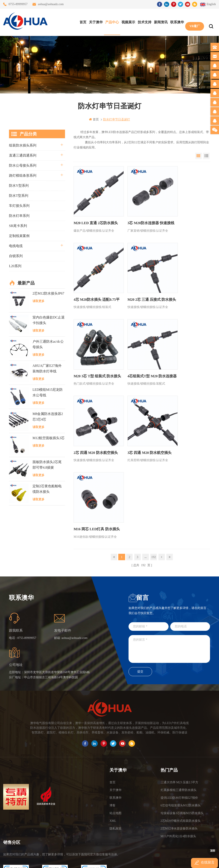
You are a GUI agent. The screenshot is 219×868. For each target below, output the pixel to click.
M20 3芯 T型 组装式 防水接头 (140, 292)
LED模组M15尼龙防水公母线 (48, 392)
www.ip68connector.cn (178, 861)
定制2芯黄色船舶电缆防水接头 (47, 489)
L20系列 (15, 266)
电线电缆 (16, 246)
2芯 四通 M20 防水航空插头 (94, 363)
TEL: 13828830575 (55, 834)
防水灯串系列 (19, 216)
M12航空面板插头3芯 (49, 438)
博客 (112, 743)
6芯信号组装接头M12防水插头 (181, 743)
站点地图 (115, 750)
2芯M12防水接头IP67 (48, 293)
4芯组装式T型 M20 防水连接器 (185, 292)
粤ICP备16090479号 (146, 855)
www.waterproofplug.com (90, 861)
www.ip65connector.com (146, 861)
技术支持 (144, 21)
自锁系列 (16, 256)
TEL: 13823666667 (16, 834)
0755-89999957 (18, 4)
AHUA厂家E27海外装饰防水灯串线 (47, 368)
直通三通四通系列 (23, 155)
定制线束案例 (19, 236)
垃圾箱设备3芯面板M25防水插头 (182, 750)
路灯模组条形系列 (23, 175)
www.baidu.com (119, 861)
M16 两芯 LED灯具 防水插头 (185, 365)
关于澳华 (95, 21)
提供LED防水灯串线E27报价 (179, 735)
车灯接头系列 (19, 205)
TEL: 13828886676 (94, 834)
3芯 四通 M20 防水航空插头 (140, 363)
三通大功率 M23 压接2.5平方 (180, 720)
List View (206, 156)
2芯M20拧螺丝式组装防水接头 (181, 758)
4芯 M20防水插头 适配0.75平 (185, 218)
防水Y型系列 (19, 185)
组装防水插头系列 (23, 145)
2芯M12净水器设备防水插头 (179, 766)
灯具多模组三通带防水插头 (179, 727)
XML (113, 758)
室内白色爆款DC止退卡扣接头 (49, 320)
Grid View (198, 156)
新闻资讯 (160, 21)
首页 (82, 21)
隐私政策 (115, 766)
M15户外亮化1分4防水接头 (178, 774)
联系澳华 (176, 21)
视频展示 (127, 21)
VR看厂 (194, 21)
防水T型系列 (19, 195)
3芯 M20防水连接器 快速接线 (140, 218)
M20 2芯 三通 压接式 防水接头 (93, 292)
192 (154, 395)
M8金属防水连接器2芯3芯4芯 (48, 416)
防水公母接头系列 (23, 165)
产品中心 (111, 21)
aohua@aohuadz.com (51, 4)
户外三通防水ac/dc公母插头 (48, 344)
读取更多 (38, 301)
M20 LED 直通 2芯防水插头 (95, 215)
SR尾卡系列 (18, 226)
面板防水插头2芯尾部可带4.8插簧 (47, 465)
